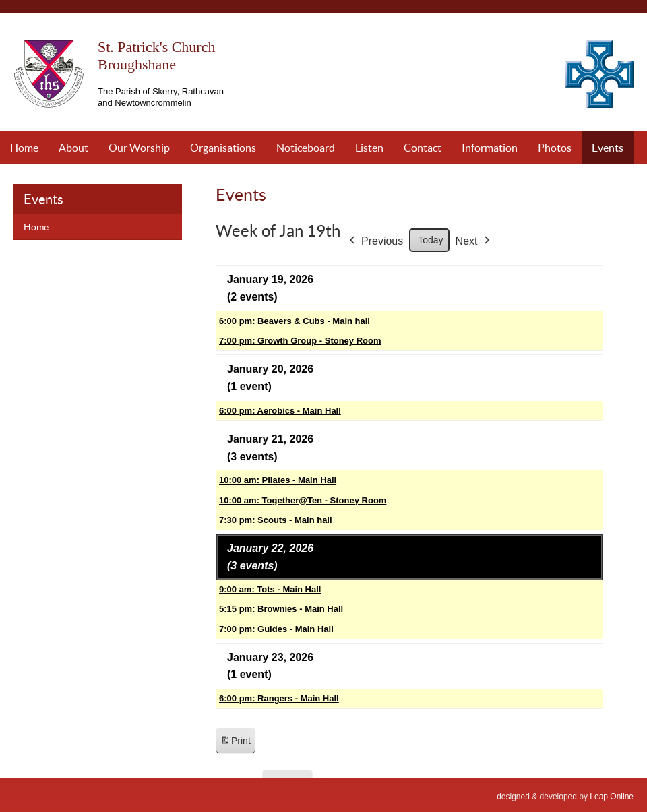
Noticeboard (306, 147)
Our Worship (139, 147)
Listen (369, 147)
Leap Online (612, 797)
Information (490, 147)
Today (430, 240)
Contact (423, 147)
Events (608, 147)
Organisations (223, 147)
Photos (555, 147)
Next (474, 241)
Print (235, 743)
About (73, 147)
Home (24, 147)
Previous (375, 241)
